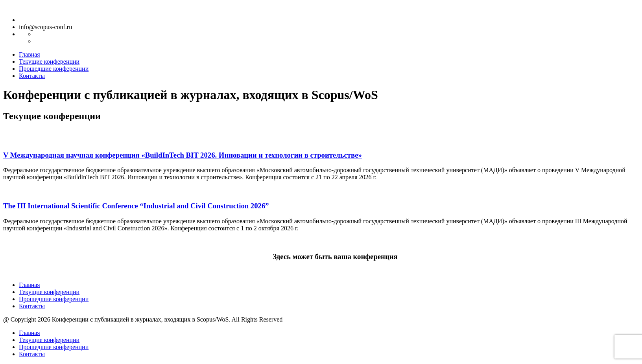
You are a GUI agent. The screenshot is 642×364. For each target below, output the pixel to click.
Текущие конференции (49, 62)
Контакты (32, 76)
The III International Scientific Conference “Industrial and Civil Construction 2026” (136, 206)
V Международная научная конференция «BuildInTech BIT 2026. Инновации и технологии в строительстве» (183, 155)
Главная (30, 54)
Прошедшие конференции (54, 69)
